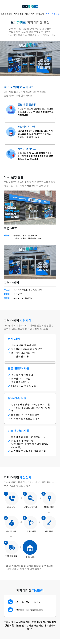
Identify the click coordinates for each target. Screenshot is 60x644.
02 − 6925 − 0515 (27, 602)
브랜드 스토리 (6, 14)
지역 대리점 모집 (52, 14)
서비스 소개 (19, 14)
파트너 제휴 (30, 14)
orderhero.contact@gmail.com (29, 610)
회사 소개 (40, 14)
